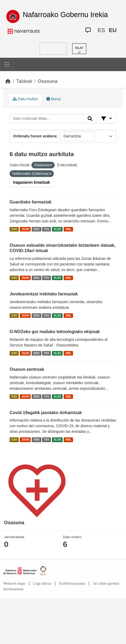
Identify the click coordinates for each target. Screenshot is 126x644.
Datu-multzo (25, 99)
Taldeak (24, 81)
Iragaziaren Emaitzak (32, 182)
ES (101, 30)
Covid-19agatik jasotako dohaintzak (46, 413)
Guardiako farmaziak (31, 202)
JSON (25, 229)
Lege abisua (42, 583)
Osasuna (48, 81)
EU (113, 30)
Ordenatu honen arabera (35, 136)
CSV (14, 229)
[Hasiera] (8, 81)
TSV (47, 229)
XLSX (57, 229)
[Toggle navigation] (7, 64)
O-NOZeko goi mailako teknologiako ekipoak (55, 332)
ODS (36, 229)
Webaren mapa (14, 583)
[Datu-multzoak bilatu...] (46, 119)
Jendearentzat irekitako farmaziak (44, 294)
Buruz (54, 99)
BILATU (79, 50)
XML (68, 229)
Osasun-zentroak (27, 369)
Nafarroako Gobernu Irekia (65, 15)
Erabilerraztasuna (72, 583)
